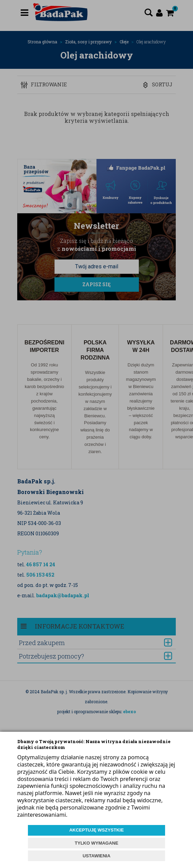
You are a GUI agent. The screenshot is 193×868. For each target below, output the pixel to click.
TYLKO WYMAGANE (96, 843)
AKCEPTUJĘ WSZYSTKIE (96, 830)
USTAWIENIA (97, 856)
